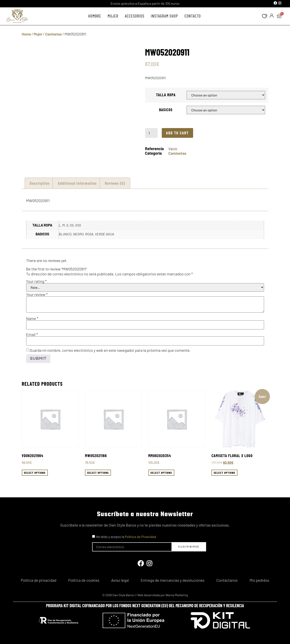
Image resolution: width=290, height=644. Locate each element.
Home (26, 34)
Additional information (77, 183)
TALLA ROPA (166, 95)
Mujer (113, 16)
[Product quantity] (151, 133)
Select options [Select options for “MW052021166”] (98, 473)
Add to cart (177, 133)
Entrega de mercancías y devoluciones (173, 579)
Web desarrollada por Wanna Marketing (163, 593)
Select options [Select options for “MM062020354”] (161, 473)
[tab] (40, 183)
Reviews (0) (115, 183)
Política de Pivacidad (140, 537)
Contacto (193, 16)
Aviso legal (120, 579)
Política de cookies (84, 579)
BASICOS (166, 110)
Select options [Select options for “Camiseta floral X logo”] (224, 473)
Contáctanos (227, 579)
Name (32, 318)
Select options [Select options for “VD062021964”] (35, 473)
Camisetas (54, 34)
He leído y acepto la (126, 537)
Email (32, 334)
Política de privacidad (39, 579)
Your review (37, 294)
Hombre (95, 16)
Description (40, 183)
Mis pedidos (259, 579)
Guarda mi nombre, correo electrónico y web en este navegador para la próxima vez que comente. (110, 350)
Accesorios (135, 16)
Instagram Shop (165, 16)
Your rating (36, 281)
